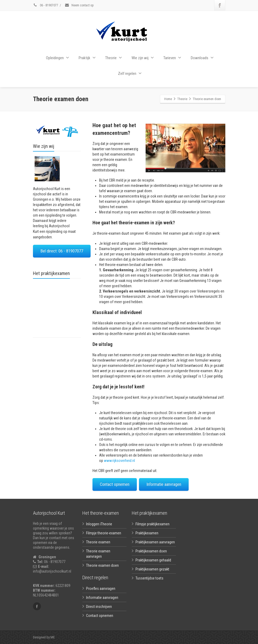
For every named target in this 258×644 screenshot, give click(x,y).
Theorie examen (98, 542)
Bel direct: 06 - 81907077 (62, 251)
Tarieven (172, 58)
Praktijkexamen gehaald (153, 560)
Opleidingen (58, 58)
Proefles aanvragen (101, 589)
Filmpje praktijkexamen (153, 524)
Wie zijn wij (143, 58)
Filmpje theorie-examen (104, 533)
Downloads (202, 58)
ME (52, 637)
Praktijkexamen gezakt (152, 569)
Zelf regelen (130, 73)
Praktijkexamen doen (151, 551)
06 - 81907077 (46, 5)
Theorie (114, 58)
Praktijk (87, 58)
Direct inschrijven (99, 607)
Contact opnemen (115, 484)
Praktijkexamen (147, 533)
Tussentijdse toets (149, 578)
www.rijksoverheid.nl (119, 461)
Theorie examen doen (102, 565)
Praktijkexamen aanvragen (155, 542)
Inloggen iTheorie (99, 524)
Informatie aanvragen (164, 484)
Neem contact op (79, 5)
